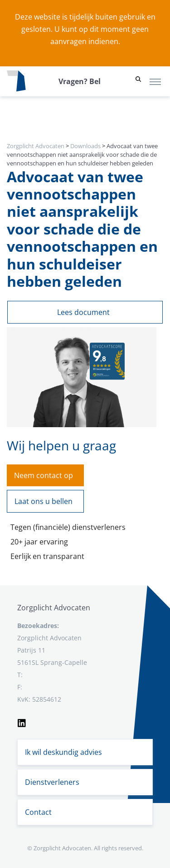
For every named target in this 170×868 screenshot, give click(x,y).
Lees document (83, 312)
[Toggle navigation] (155, 81)
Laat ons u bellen (44, 501)
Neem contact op (44, 475)
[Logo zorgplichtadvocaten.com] (16, 81)
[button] (138, 81)
